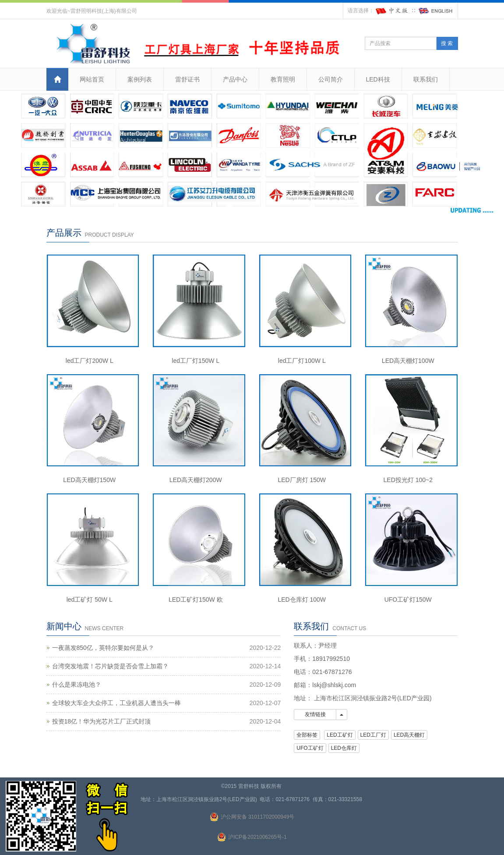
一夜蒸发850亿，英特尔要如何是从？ (103, 648)
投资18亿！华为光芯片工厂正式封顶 (102, 721)
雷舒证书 (187, 79)
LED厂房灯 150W (302, 480)
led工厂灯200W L (90, 361)
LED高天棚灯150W (89, 480)
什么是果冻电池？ (77, 685)
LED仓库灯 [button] (344, 748)
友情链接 (315, 714)
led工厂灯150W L (196, 361)
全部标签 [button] (307, 735)
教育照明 (283, 79)
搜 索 (447, 43)
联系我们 (426, 79)
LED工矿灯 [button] (340, 735)
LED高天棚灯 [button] (409, 735)
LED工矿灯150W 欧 (196, 600)
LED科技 (378, 79)
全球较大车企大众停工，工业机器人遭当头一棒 (116, 703)
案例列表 (140, 79)
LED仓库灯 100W (302, 600)
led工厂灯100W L (302, 361)
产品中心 (235, 79)
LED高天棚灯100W (408, 361)
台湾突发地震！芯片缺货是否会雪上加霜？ (110, 666)
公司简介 (331, 79)
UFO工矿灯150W (408, 600)
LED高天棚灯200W (196, 480)
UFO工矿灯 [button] (310, 748)
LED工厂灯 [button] (373, 735)
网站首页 (92, 79)
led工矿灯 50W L (90, 600)
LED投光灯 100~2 (408, 480)
